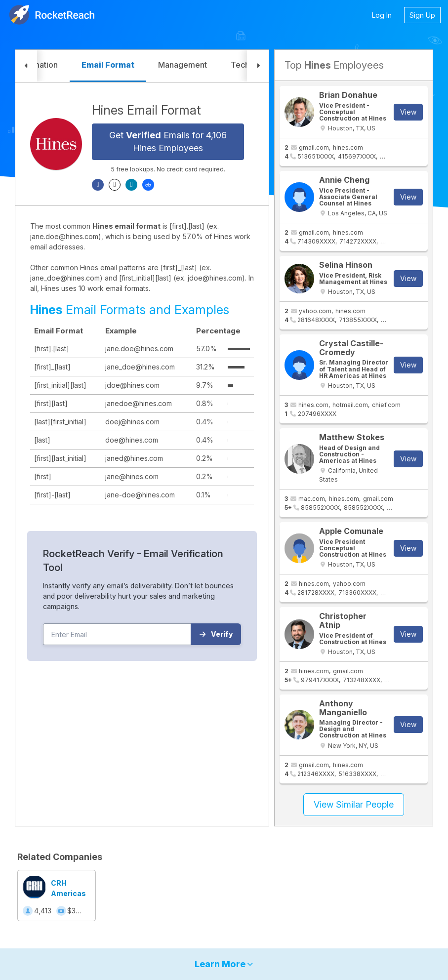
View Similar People (354, 804)
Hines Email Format (146, 110)
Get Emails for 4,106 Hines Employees (168, 142)
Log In (382, 15)
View (408, 112)
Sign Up (422, 15)
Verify (216, 634)
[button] (26, 66)
